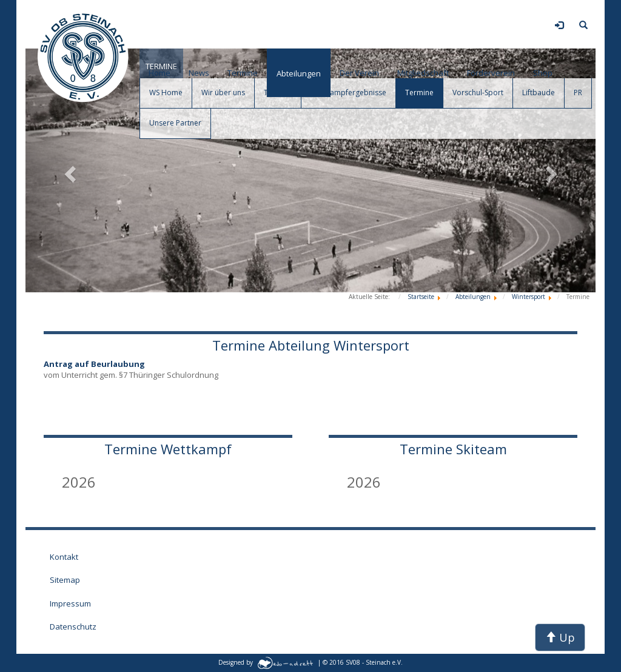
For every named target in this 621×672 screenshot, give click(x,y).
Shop (543, 73)
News (199, 73)
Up (560, 637)
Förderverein (491, 73)
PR (578, 92)
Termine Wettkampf (168, 449)
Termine (243, 73)
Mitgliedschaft (423, 73)
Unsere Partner (175, 123)
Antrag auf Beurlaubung (94, 364)
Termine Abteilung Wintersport (311, 345)
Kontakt (64, 557)
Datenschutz (73, 627)
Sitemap (65, 580)
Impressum (70, 603)
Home (159, 73)
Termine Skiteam (453, 449)
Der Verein (359, 73)
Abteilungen (299, 73)
